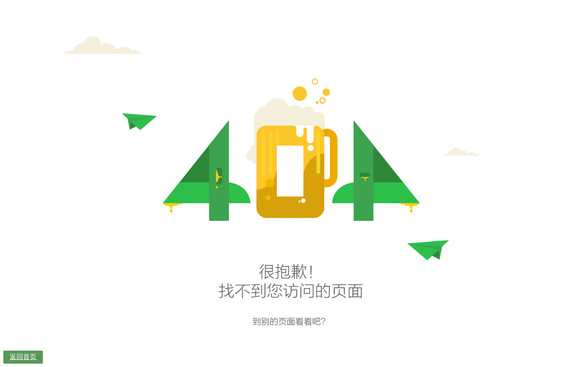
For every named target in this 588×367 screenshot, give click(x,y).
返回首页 (23, 357)
